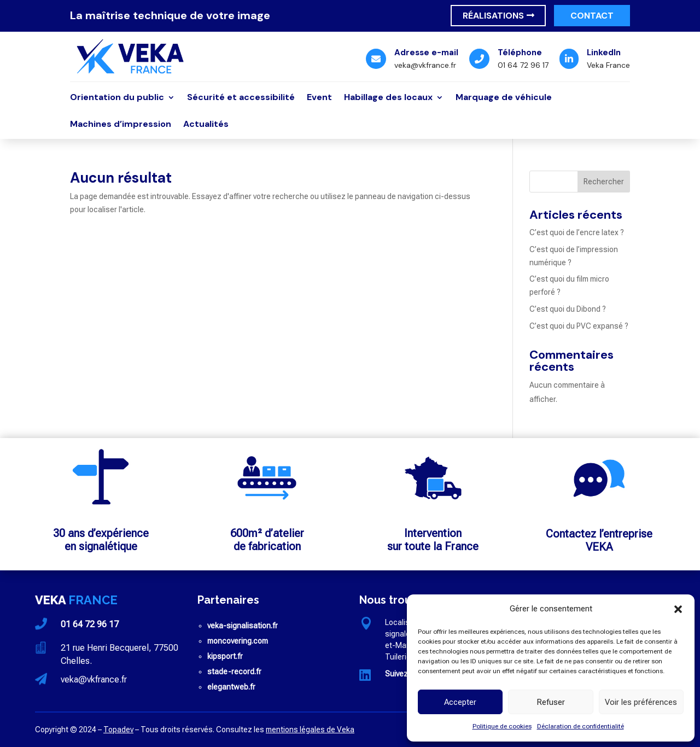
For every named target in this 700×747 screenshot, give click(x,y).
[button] (678, 609)
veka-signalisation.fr (243, 626)
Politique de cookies (502, 726)
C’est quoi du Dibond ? (568, 309)
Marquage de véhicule (504, 98)
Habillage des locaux (388, 98)
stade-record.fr (234, 672)
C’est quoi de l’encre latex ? (577, 232)
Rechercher (604, 182)
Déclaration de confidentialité (581, 726)
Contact (592, 16)
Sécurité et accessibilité (241, 98)
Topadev (118, 730)
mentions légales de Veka (310, 730)
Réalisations (493, 16)
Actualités (206, 125)
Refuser (551, 702)
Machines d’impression (121, 125)
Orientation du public (117, 98)
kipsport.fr (225, 656)
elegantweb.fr (231, 687)
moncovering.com (238, 641)
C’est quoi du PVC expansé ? (579, 326)
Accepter (460, 702)
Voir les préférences (641, 702)
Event (319, 98)
